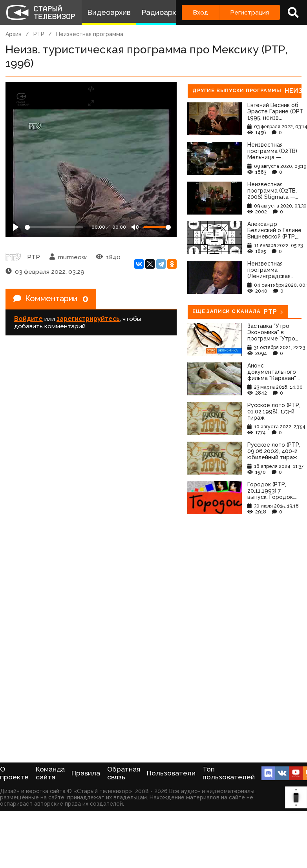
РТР (39, 34)
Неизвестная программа (90, 34)
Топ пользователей (229, 773)
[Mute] (135, 227)
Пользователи (171, 773)
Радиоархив (163, 12)
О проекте (14, 773)
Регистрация (249, 12)
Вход (200, 12)
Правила (86, 773)
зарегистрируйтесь (88, 319)
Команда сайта (50, 773)
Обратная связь (124, 773)
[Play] (16, 227)
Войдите (28, 319)
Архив (14, 34)
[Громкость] (157, 227)
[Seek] (54, 227)
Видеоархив (109, 12)
